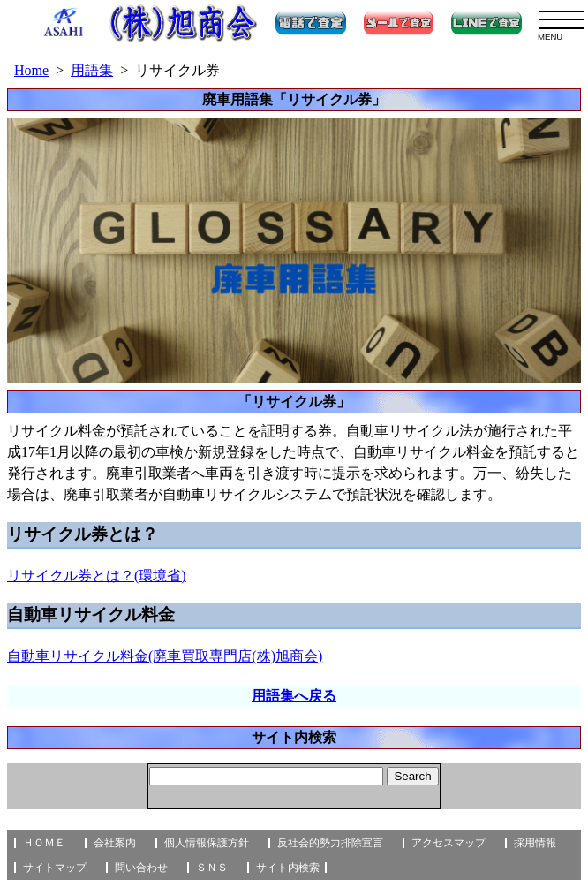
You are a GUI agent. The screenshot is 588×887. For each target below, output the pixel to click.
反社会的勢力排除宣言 (330, 843)
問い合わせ (141, 868)
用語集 (92, 70)
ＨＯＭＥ (44, 843)
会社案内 (115, 843)
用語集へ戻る (294, 696)
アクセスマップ (449, 843)
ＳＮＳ (212, 868)
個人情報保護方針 (207, 843)
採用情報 (535, 843)
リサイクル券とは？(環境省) (97, 576)
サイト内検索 (288, 868)
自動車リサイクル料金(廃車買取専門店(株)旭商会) (165, 656)
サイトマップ (55, 868)
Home (31, 70)
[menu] (562, 20)
